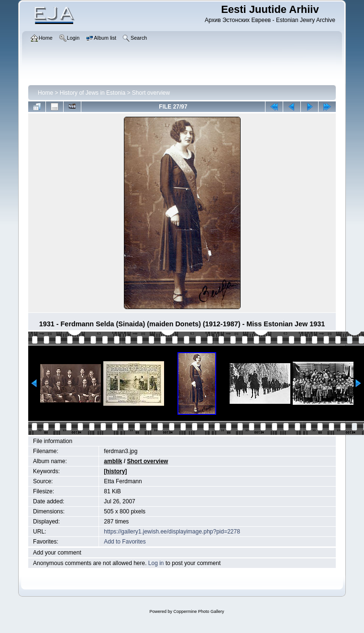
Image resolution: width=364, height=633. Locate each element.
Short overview (151, 93)
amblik (113, 461)
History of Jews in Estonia (93, 93)
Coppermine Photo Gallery (199, 611)
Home (45, 93)
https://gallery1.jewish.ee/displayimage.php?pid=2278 (172, 532)
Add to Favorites (125, 542)
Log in (156, 563)
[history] (115, 471)
